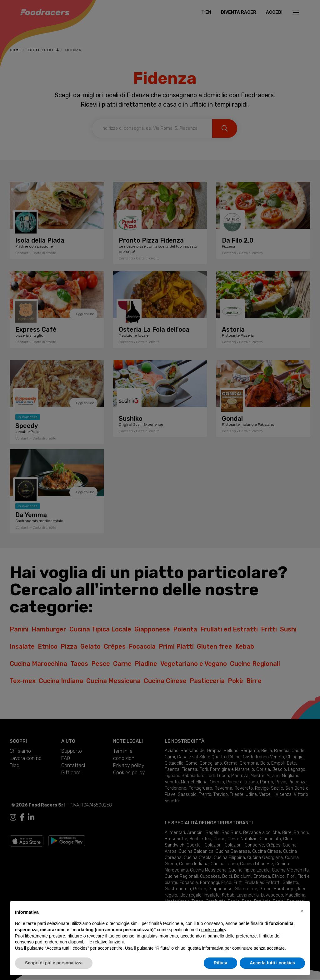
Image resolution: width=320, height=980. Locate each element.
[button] (302, 911)
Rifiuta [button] (221, 963)
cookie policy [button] (214, 930)
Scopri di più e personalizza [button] (54, 963)
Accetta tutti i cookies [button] (272, 963)
